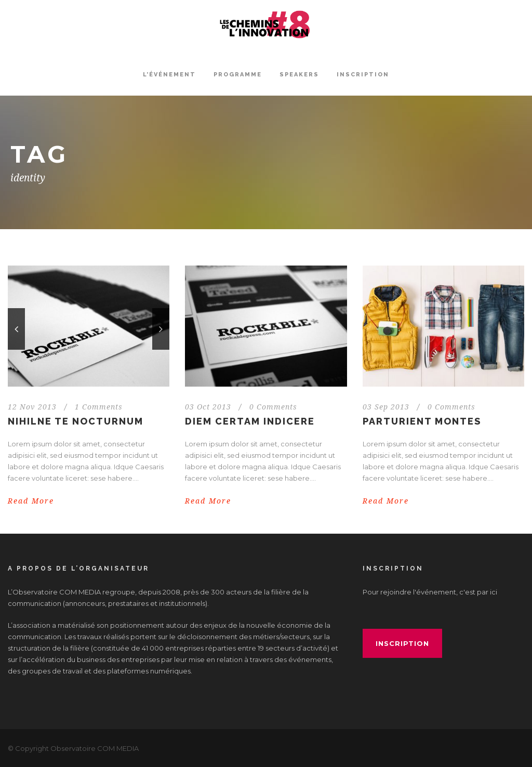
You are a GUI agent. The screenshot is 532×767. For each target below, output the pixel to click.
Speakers (299, 75)
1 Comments (99, 407)
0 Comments (273, 407)
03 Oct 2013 (208, 407)
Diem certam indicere (250, 421)
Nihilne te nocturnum (76, 421)
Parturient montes (422, 421)
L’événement (169, 75)
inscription (402, 643)
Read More (31, 501)
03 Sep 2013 (386, 407)
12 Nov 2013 (32, 407)
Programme (238, 75)
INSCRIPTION (363, 75)
